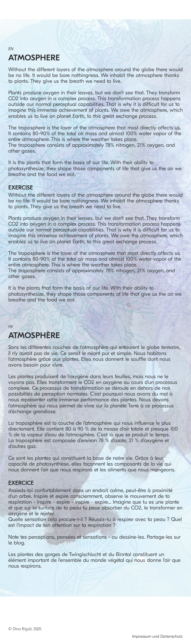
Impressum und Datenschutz (157, 636)
